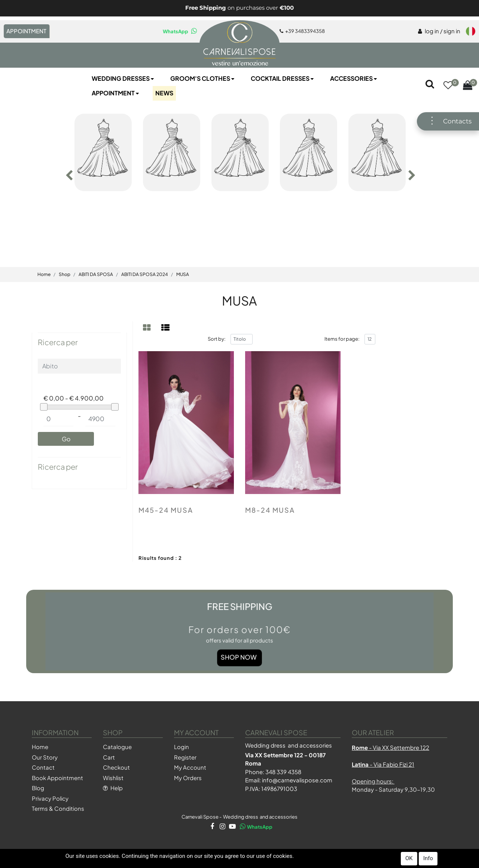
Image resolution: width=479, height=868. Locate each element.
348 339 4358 (283, 772)
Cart (109, 757)
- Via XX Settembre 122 (390, 747)
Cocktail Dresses (283, 78)
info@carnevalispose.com (297, 780)
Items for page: (342, 339)
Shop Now (239, 649)
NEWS (164, 93)
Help (113, 788)
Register (185, 757)
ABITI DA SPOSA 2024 (145, 274)
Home (44, 274)
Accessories (354, 78)
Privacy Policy (50, 798)
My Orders (188, 778)
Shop (65, 274)
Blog (38, 788)
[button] (448, 86)
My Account (190, 767)
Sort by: (217, 339)
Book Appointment (57, 778)
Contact (43, 767)
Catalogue (117, 747)
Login (181, 747)
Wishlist (113, 778)
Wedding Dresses (123, 78)
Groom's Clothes (203, 78)
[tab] (148, 327)
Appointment (116, 93)
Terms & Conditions (58, 808)
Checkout (116, 767)
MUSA (183, 274)
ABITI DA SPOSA (96, 274)
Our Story (45, 757)
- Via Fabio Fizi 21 (383, 764)
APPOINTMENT (26, 31)
